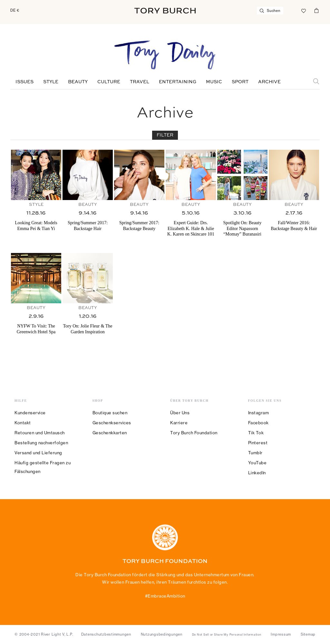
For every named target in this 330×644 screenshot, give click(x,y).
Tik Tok (256, 433)
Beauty (78, 82)
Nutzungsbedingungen (162, 634)
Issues (24, 82)
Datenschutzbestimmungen (106, 634)
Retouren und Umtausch (40, 433)
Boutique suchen (110, 413)
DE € (15, 10)
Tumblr (255, 453)
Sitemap (308, 634)
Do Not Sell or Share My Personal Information (227, 635)
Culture (109, 82)
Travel (140, 82)
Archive (269, 82)
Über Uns (180, 413)
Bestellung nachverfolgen (41, 443)
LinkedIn (257, 473)
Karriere (179, 423)
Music (214, 82)
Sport (240, 82)
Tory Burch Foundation (194, 433)
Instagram (259, 413)
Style (51, 82)
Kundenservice (30, 413)
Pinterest (258, 443)
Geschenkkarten (110, 433)
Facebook (258, 423)
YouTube (257, 463)
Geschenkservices (112, 423)
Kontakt (23, 423)
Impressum (281, 634)
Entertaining (178, 82)
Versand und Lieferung (38, 453)
